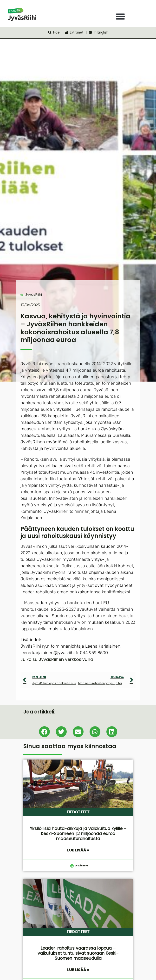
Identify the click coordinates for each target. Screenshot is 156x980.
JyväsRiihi (34, 294)
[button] (120, 16)
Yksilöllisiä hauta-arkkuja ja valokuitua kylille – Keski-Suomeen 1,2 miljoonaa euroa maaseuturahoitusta (78, 834)
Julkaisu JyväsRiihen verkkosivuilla (57, 659)
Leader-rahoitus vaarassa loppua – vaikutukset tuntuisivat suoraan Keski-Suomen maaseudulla (78, 953)
